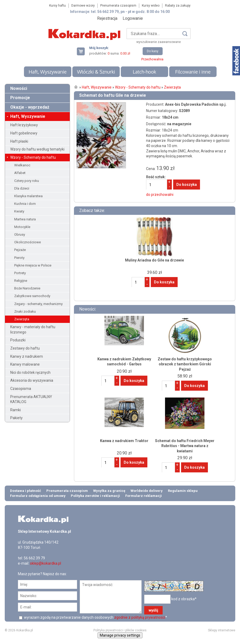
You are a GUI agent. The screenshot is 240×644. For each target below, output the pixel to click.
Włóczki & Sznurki (96, 72)
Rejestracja (107, 18)
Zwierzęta (22, 319)
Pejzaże (20, 250)
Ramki (16, 410)
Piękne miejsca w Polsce (33, 265)
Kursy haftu (57, 6)
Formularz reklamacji (144, 496)
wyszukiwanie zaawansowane (159, 42)
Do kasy (153, 51)
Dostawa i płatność (26, 491)
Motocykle (22, 227)
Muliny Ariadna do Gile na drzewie (154, 260)
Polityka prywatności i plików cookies (120, 630)
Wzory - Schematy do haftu (33, 157)
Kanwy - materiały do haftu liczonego (33, 330)
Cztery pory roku (27, 181)
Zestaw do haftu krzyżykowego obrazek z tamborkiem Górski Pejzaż (185, 364)
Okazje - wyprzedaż (30, 107)
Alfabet (20, 173)
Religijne (21, 281)
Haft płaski (19, 141)
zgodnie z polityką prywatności (140, 617)
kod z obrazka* (184, 599)
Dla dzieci (22, 188)
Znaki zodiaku (25, 311)
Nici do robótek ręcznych (30, 372)
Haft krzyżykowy (24, 125)
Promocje (20, 98)
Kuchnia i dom (25, 204)
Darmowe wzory (83, 6)
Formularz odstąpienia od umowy (38, 496)
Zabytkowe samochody (32, 296)
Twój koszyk (83, 51)
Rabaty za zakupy (178, 6)
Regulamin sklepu (183, 491)
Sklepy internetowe (222, 630)
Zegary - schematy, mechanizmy (38, 304)
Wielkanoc (22, 165)
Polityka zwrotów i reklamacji (95, 496)
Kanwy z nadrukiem (27, 356)
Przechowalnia (152, 59)
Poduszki (18, 340)
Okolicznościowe (27, 242)
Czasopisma (21, 389)
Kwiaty (19, 211)
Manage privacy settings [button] (120, 635)
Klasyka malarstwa (28, 196)
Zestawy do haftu (25, 348)
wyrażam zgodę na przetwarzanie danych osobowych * (95, 617)
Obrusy (20, 234)
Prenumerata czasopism (118, 6)
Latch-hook (144, 72)
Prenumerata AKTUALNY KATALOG (31, 399)
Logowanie (133, 18)
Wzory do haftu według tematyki (37, 149)
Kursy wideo (151, 6)
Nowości (19, 88)
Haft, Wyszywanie (48, 72)
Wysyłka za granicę (109, 491)
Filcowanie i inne (193, 72)
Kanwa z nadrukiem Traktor (124, 441)
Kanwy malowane (25, 364)
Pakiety (16, 418)
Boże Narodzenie (27, 288)
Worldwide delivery (147, 491)
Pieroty (19, 258)
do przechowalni (160, 195)
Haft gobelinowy (24, 133)
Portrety (20, 273)
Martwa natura (25, 219)
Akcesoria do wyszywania (32, 380)
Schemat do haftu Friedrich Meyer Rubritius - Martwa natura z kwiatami (185, 446)
